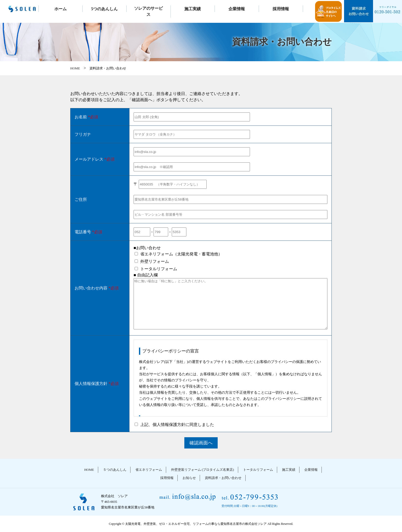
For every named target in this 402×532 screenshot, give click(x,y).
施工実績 (193, 9)
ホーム (61, 9)
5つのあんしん (104, 9)
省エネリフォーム (149, 470)
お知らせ (189, 478)
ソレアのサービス (148, 11)
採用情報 (281, 9)
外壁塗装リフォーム (203, 470)
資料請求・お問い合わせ (223, 478)
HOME (75, 68)
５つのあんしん (115, 470)
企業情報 (237, 9)
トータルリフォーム (258, 470)
